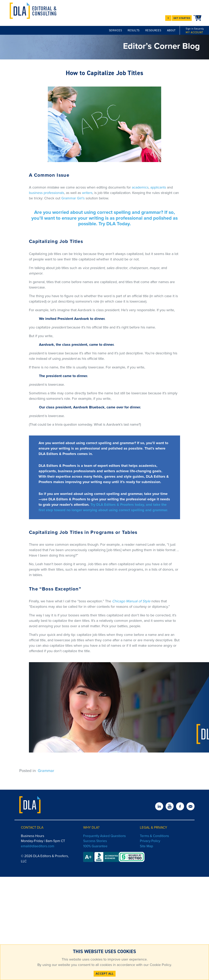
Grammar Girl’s (73, 198)
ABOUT (171, 30)
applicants (158, 187)
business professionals (47, 193)
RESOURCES (153, 30)
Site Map (147, 846)
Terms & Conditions (154, 836)
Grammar (46, 771)
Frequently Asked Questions (104, 836)
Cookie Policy (160, 965)
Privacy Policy (150, 841)
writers (87, 193)
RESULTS (134, 30)
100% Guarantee (95, 846)
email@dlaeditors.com (38, 846)
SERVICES (116, 30)
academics (140, 187)
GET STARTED (182, 18)
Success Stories (95, 841)
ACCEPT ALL (105, 974)
